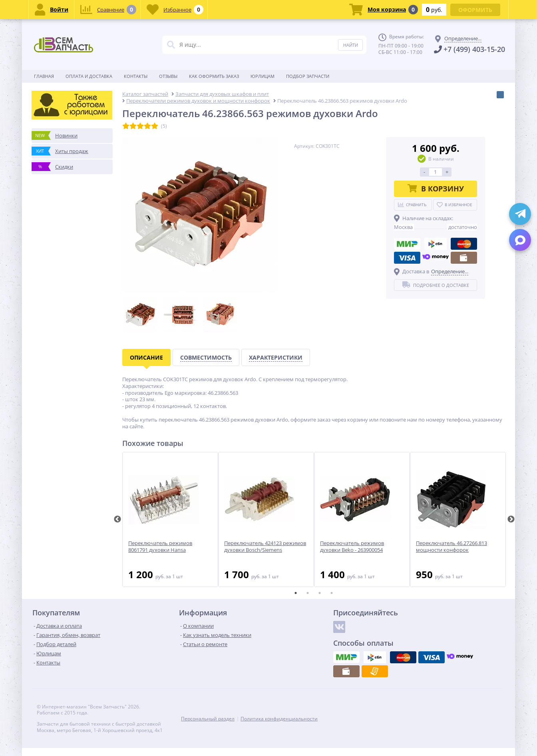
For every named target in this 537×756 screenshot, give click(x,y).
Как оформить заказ (214, 76)
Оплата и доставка (89, 76)
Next (511, 519)
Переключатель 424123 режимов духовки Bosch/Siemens (265, 547)
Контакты (136, 76)
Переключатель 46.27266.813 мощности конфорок (451, 547)
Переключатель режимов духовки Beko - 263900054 (352, 547)
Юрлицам (263, 76)
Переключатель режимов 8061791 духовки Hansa (160, 547)
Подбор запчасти (308, 76)
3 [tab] (320, 593)
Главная (44, 76)
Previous (117, 519)
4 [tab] (332, 593)
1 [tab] (296, 593)
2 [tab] (308, 593)
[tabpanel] (170, 519)
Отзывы (168, 76)
